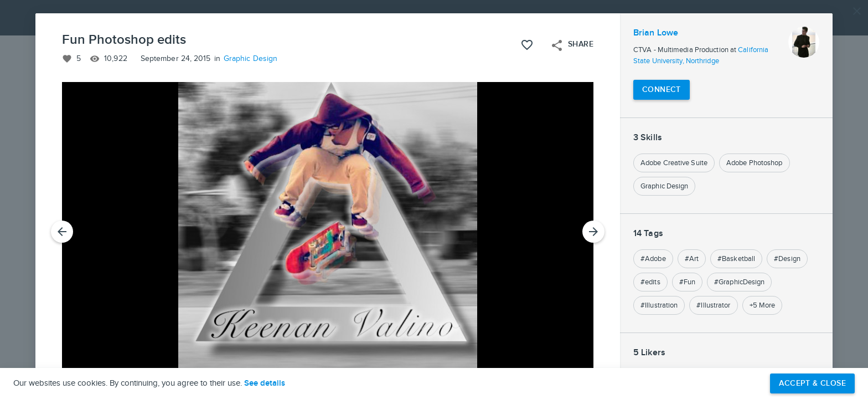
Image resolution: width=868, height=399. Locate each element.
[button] (434, 199)
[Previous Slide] (62, 232)
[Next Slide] (593, 232)
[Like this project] (527, 45)
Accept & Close (812, 383)
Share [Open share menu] (572, 45)
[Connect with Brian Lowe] (662, 90)
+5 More (763, 305)
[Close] (857, 11)
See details (265, 383)
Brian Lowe (656, 33)
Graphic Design (250, 59)
